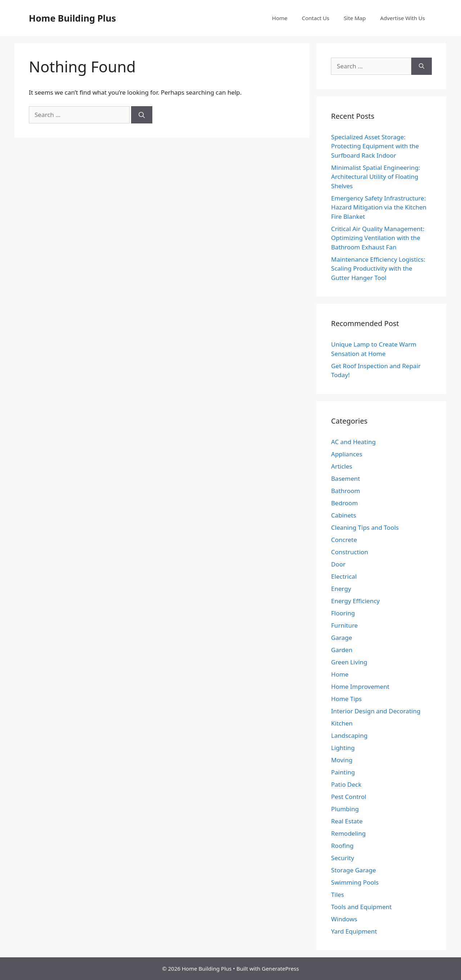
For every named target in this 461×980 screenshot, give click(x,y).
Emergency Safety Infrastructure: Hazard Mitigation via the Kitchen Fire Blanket (379, 207)
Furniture (344, 625)
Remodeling (348, 833)
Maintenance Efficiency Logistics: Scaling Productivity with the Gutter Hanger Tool (378, 268)
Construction (350, 552)
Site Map (355, 18)
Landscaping (349, 735)
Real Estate (347, 821)
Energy (341, 589)
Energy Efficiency (355, 601)
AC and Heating (353, 442)
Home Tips (346, 699)
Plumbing (345, 809)
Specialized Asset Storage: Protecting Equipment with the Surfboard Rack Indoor (375, 146)
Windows (344, 919)
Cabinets (344, 515)
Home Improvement (360, 687)
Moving (342, 760)
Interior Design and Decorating (376, 711)
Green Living (349, 662)
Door (338, 564)
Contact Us (315, 18)
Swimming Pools (355, 882)
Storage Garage (353, 870)
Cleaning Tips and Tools (365, 527)
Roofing (342, 846)
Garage (341, 638)
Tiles (337, 895)
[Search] (142, 115)
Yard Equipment (354, 931)
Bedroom (344, 503)
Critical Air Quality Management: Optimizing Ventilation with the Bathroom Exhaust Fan (378, 238)
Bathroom (345, 491)
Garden (342, 650)
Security (343, 858)
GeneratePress (280, 968)
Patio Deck (346, 784)
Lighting (343, 748)
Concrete (344, 540)
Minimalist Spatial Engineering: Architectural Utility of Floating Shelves (375, 177)
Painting (343, 772)
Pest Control (349, 797)
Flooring (343, 613)
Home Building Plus (72, 18)
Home (280, 18)
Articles (342, 466)
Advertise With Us (403, 18)
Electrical (344, 576)
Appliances (346, 454)
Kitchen (342, 723)
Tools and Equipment (361, 907)
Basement (345, 478)
